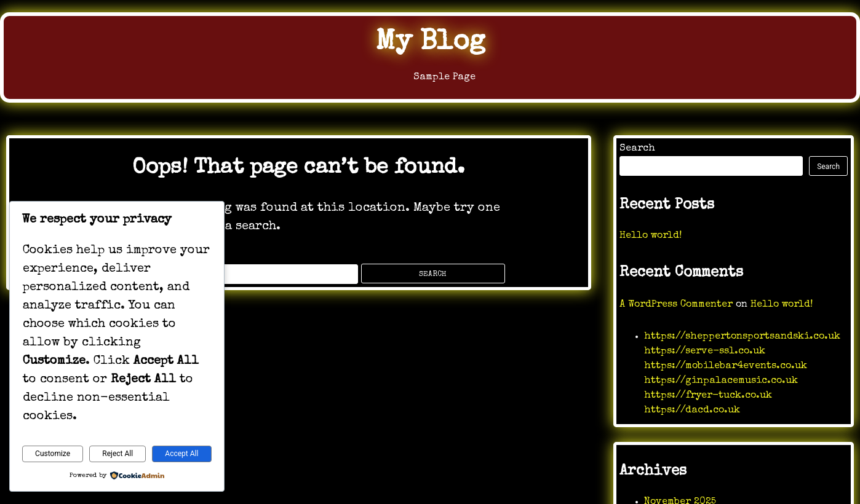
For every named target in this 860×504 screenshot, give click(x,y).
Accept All (181, 454)
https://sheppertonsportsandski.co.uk (742, 337)
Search (637, 149)
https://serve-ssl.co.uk (705, 352)
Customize (53, 454)
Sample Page (430, 80)
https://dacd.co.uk (692, 411)
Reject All (117, 454)
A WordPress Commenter (676, 305)
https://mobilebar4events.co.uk (726, 366)
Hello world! (651, 236)
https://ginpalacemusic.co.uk (721, 381)
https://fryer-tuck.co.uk (708, 396)
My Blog (430, 43)
